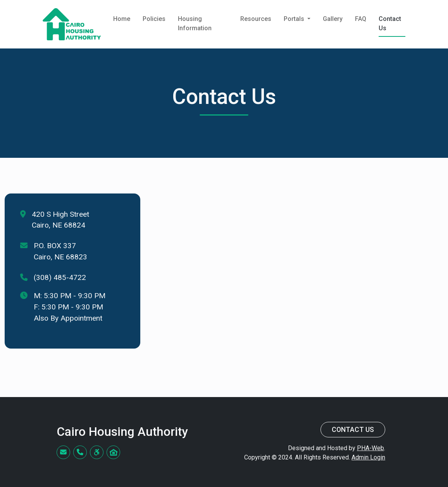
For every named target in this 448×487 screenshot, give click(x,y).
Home (122, 19)
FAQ (361, 19)
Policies (154, 19)
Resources (256, 19)
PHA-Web (370, 448)
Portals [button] (295, 19)
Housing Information (195, 23)
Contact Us (390, 23)
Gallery (333, 19)
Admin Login (368, 457)
